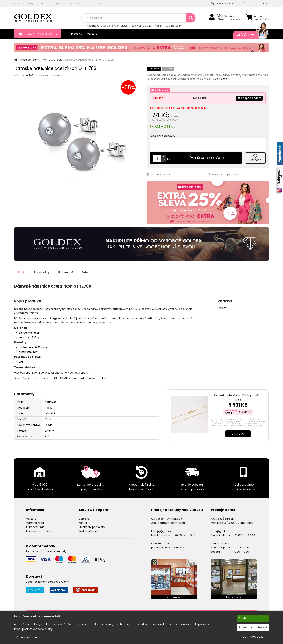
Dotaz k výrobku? (160, 174)
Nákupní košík (261, 19)
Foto (91, 272)
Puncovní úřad (35, 527)
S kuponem (231, 410)
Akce (17, 3)
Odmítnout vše (253, 637)
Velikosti (92, 34)
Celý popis (221, 79)
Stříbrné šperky (174, 26)
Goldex (56, 75)
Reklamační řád (89, 531)
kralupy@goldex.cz (163, 531)
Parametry (44, 272)
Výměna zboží (35, 523)
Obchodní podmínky (92, 527)
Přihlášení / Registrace (229, 19)
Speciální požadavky (162, 136)
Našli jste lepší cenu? (224, 174)
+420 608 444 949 (183, 535)
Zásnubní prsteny (141, 26)
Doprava (44, 3)
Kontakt (84, 523)
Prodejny (77, 34)
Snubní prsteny (120, 26)
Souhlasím (246, 618)
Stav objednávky (79, 3)
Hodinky (158, 26)
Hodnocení (70, 272)
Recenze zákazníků (38, 531)
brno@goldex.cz (221, 531)
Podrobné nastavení (253, 627)
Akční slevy (249, 35)
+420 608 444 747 (223, 3)
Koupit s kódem (249, 98)
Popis (23, 272)
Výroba (60, 3)
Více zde (238, 434)
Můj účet (225, 16)
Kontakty (99, 3)
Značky (30, 3)
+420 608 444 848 (243, 535)
